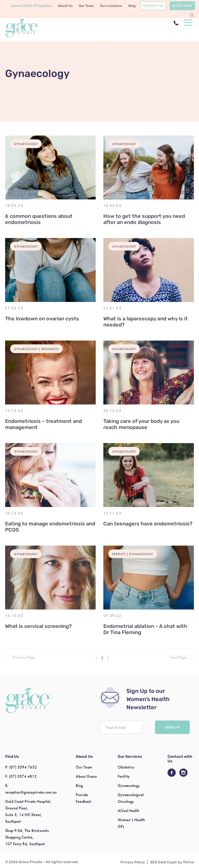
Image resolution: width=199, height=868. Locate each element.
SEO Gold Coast (163, 862)
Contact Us (153, 6)
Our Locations (111, 6)
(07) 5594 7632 (23, 767)
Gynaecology (129, 786)
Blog (132, 6)
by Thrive (186, 862)
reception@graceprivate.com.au (31, 792)
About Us (65, 6)
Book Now (182, 6)
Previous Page (24, 657)
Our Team (86, 6)
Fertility (124, 776)
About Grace (86, 776)
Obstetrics (126, 767)
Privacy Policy (133, 862)
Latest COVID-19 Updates (31, 6)
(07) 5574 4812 (23, 776)
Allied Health (129, 811)
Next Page (178, 657)
